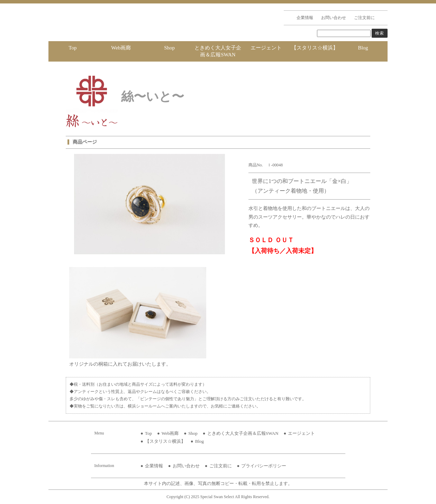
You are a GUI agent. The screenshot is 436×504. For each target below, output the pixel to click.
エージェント (266, 48)
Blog (363, 48)
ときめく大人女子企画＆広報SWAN (218, 51)
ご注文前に (364, 18)
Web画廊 (121, 48)
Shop (169, 48)
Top (72, 48)
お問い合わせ (334, 18)
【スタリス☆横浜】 (315, 48)
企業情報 (305, 18)
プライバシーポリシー (264, 466)
